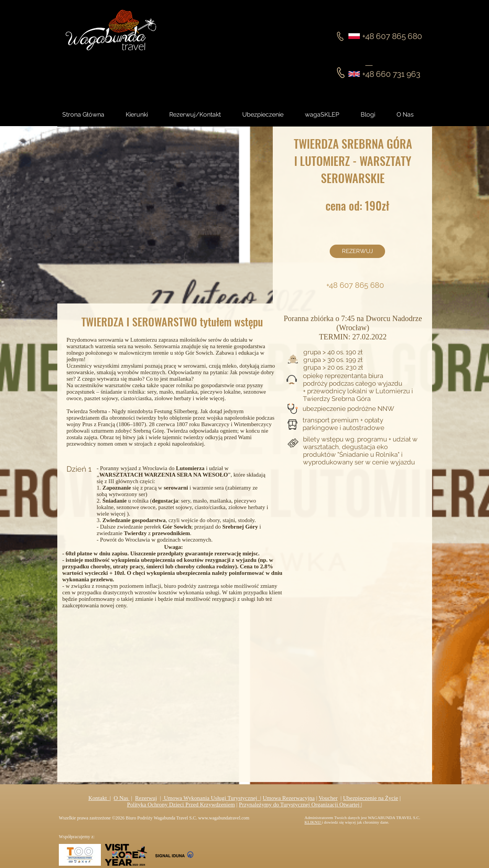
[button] (375, 115)
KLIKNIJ (313, 822)
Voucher (328, 798)
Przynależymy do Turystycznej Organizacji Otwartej (300, 805)
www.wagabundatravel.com (224, 818)
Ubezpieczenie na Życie (371, 798)
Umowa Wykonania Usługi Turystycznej (211, 798)
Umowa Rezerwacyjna (289, 798)
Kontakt (99, 798)
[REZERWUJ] (357, 251)
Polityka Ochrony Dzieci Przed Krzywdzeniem (181, 805)
